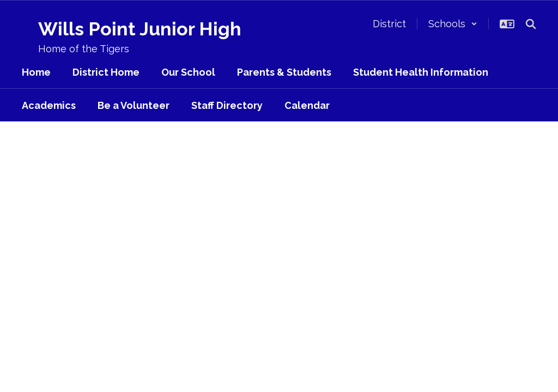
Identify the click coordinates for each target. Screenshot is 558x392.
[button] (453, 24)
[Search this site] (531, 24)
